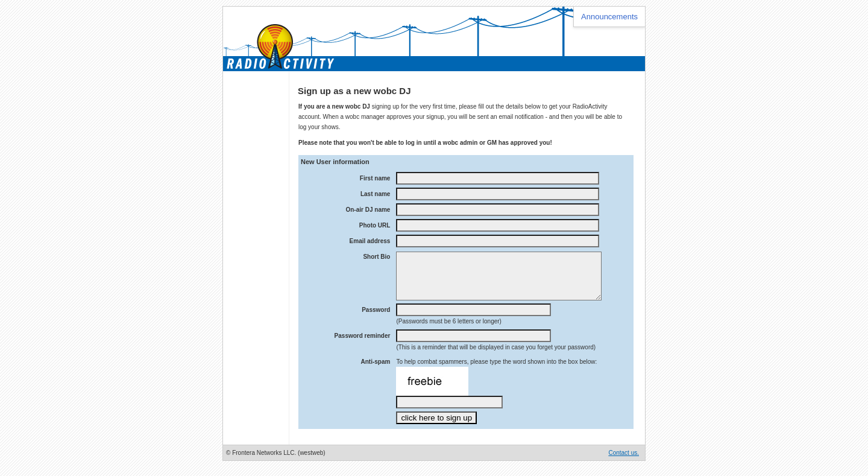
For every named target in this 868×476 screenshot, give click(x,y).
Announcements (609, 17)
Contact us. (624, 462)
